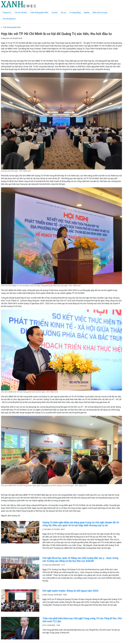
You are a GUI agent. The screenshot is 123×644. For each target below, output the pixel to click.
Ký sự (64, 13)
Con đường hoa (9, 19)
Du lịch (55, 13)
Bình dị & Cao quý (100, 13)
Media (87, 13)
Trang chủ (7, 13)
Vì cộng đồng (75, 13)
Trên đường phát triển (39, 13)
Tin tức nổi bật (21, 13)
